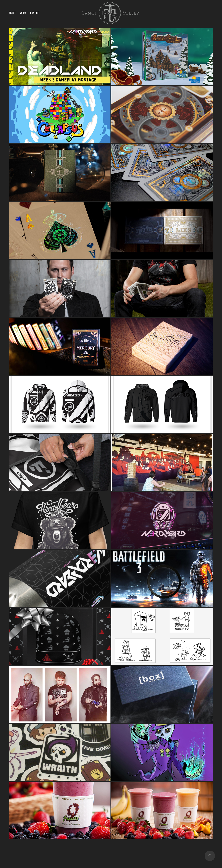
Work (23, 13)
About (12, 13)
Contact (35, 13)
